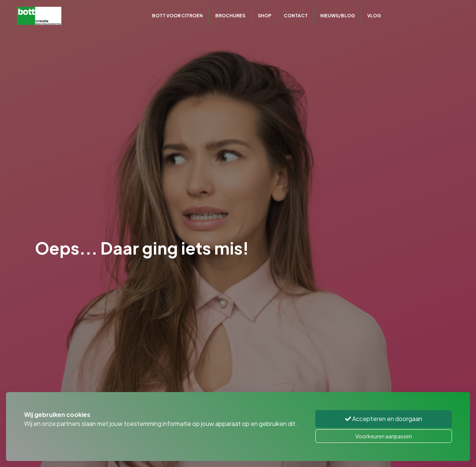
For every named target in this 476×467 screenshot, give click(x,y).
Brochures (230, 16)
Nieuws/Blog (338, 16)
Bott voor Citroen (177, 16)
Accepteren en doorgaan (384, 419)
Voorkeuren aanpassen (384, 436)
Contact (296, 16)
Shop (265, 16)
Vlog (374, 16)
